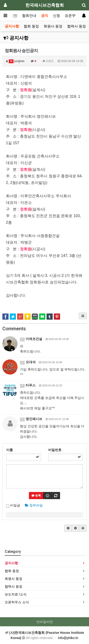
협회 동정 (31, 26)
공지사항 (12, 26)
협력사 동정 (77, 26)
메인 (14, 16)
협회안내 (29, 16)
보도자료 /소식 (16, 594)
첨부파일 (34, 505)
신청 (56, 16)
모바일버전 (45, 622)
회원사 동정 (53, 26)
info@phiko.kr (68, 638)
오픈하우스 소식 (17, 602)
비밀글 (13, 505)
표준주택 (72, 16)
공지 (45, 16)
